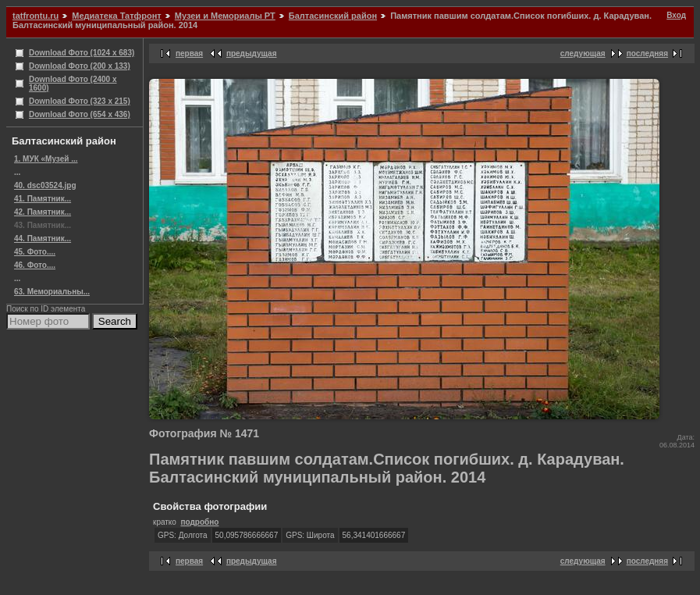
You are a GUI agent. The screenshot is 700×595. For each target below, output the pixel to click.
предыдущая (252, 53)
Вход (676, 15)
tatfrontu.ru (36, 16)
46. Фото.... (35, 265)
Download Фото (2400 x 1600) (73, 84)
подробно (199, 522)
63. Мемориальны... (52, 292)
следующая (583, 53)
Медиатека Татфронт (116, 16)
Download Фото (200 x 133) (80, 66)
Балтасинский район (333, 16)
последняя (647, 53)
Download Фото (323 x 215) (80, 101)
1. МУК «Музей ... (46, 159)
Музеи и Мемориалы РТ (225, 16)
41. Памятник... (43, 199)
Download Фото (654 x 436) (80, 114)
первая (189, 53)
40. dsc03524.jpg (45, 185)
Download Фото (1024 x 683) (82, 53)
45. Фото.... (35, 252)
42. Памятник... (43, 212)
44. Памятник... (43, 239)
